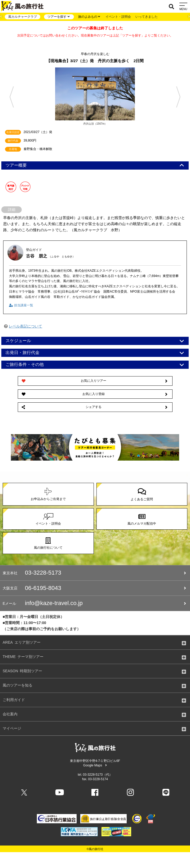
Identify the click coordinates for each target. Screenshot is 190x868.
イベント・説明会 (118, 17)
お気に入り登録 (95, 394)
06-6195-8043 (94, 588)
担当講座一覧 (21, 305)
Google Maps (95, 765)
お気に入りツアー (95, 381)
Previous (10, 97)
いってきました (147, 17)
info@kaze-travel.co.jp (94, 603)
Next (180, 97)
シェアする (95, 407)
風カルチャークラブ (23, 17)
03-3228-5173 (94, 573)
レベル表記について (25, 326)
